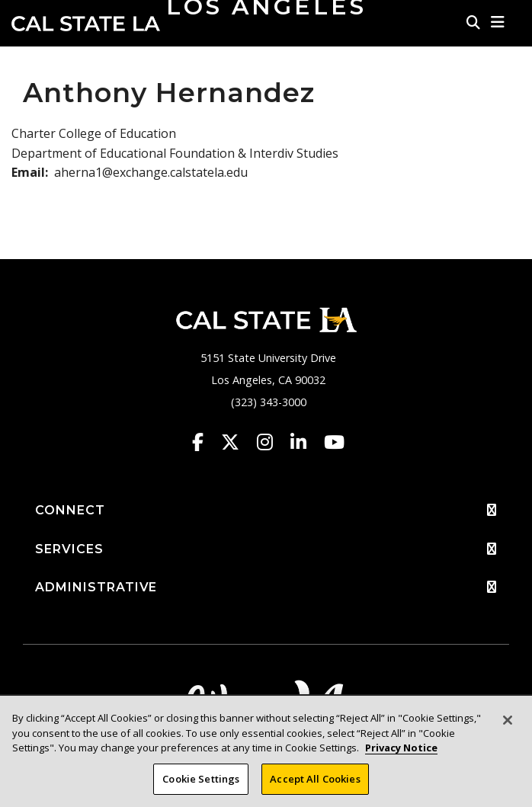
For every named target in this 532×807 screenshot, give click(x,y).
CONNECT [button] (266, 511)
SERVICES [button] (266, 549)
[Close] (508, 727)
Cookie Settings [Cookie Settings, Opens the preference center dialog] (201, 786)
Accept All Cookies (315, 786)
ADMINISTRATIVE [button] (266, 588)
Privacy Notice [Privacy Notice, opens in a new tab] (401, 754)
